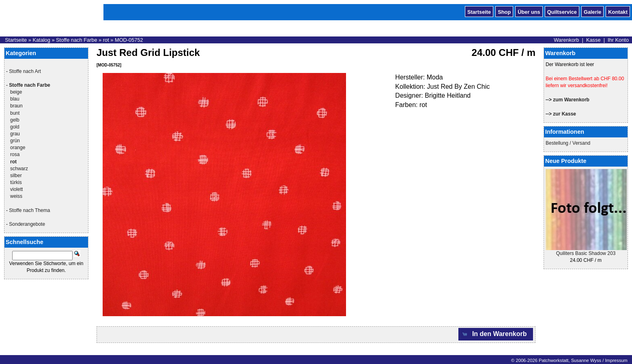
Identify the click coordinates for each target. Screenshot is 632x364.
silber (16, 176)
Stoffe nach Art (25, 71)
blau (15, 99)
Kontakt (618, 11)
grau (15, 134)
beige (16, 92)
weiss (16, 196)
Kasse (593, 40)
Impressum (616, 360)
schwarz (19, 169)
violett (16, 189)
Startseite (479, 11)
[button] (496, 334)
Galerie (592, 11)
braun (16, 106)
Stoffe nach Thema (29, 210)
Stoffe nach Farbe (77, 40)
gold (15, 127)
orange (18, 148)
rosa (15, 154)
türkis (16, 182)
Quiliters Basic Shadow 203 (586, 253)
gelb (15, 120)
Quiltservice (562, 11)
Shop (504, 11)
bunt (15, 113)
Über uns (529, 11)
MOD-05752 (129, 40)
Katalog (41, 40)
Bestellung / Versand (568, 143)
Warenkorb (566, 40)
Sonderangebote (27, 224)
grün (15, 141)
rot (106, 40)
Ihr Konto (618, 40)
